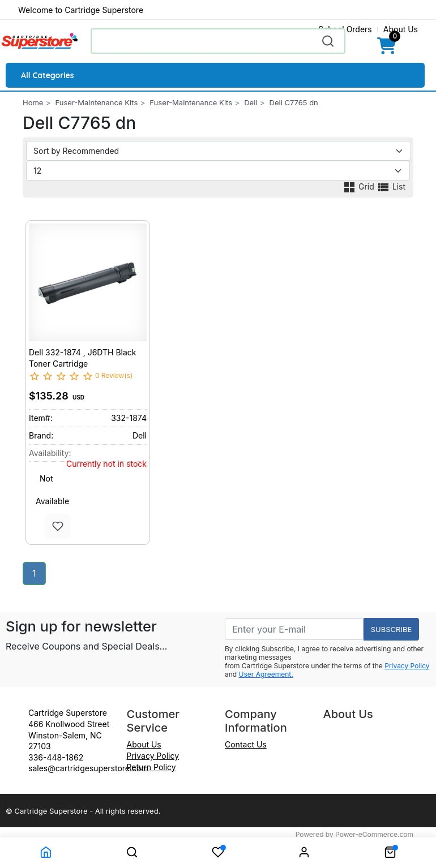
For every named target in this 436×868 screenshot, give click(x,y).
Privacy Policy (407, 666)
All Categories (48, 75)
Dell (251, 102)
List (391, 186)
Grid (360, 186)
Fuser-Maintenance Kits (97, 102)
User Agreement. (266, 674)
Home (33, 102)
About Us (401, 29)
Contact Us (246, 744)
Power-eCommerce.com (374, 834)
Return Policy (151, 767)
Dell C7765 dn (294, 102)
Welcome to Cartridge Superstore (81, 10)
